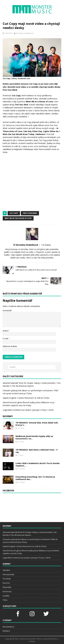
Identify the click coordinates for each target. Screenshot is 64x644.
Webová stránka (10, 346)
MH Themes (37, 639)
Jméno (6, 331)
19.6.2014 (9, 33)
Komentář (7, 310)
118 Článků (46, 245)
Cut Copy (14, 213)
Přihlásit (32, 641)
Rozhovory (7, 591)
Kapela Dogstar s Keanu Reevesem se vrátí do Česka (26, 398)
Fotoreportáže (9, 574)
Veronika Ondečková (25, 33)
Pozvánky (7, 579)
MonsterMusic (9, 627)
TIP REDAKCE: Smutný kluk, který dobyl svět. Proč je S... (37, 424)
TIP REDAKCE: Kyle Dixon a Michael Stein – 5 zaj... (37, 451)
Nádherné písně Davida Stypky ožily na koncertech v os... (34, 437)
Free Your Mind (30, 213)
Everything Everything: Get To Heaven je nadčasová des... (35, 478)
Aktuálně (6, 570)
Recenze (6, 583)
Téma (5, 600)
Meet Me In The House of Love (18, 218)
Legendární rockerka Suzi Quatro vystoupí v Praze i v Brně (28, 410)
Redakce (6, 631)
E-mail (6, 338)
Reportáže (7, 587)
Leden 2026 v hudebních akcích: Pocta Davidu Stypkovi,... (38, 464)
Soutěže (6, 596)
